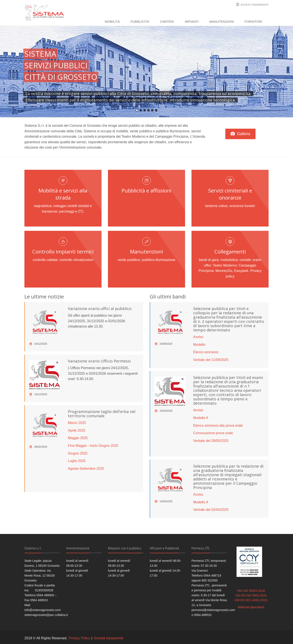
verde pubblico (129, 260)
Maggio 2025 (78, 438)
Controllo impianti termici (63, 251)
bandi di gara (209, 260)
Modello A (201, 418)
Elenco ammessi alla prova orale (218, 426)
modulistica (229, 260)
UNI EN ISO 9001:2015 (251, 595)
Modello (199, 345)
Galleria (241, 134)
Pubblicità (140, 22)
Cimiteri (167, 22)
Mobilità (112, 22)
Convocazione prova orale (213, 433)
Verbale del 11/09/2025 (211, 360)
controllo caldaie (45, 260)
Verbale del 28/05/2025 (211, 441)
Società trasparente (254, 5)
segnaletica (43, 206)
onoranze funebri (242, 206)
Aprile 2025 (77, 430)
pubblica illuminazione (159, 260)
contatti (245, 260)
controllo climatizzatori (76, 260)
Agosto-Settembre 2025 (86, 469)
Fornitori (253, 22)
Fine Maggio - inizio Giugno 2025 (93, 446)
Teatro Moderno (225, 265)
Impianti (192, 22)
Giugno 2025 (78, 453)
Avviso (198, 337)
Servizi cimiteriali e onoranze (230, 194)
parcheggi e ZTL (72, 211)
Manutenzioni (222, 22)
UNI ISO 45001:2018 (251, 591)
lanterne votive (216, 206)
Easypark (241, 271)
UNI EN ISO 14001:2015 (251, 600)
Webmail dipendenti (251, 607)
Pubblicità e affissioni (146, 190)
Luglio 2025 (77, 461)
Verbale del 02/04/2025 (211, 510)
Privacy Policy (79, 638)
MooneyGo (224, 271)
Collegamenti (230, 251)
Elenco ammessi (206, 352)
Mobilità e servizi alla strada (63, 194)
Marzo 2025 (77, 423)
